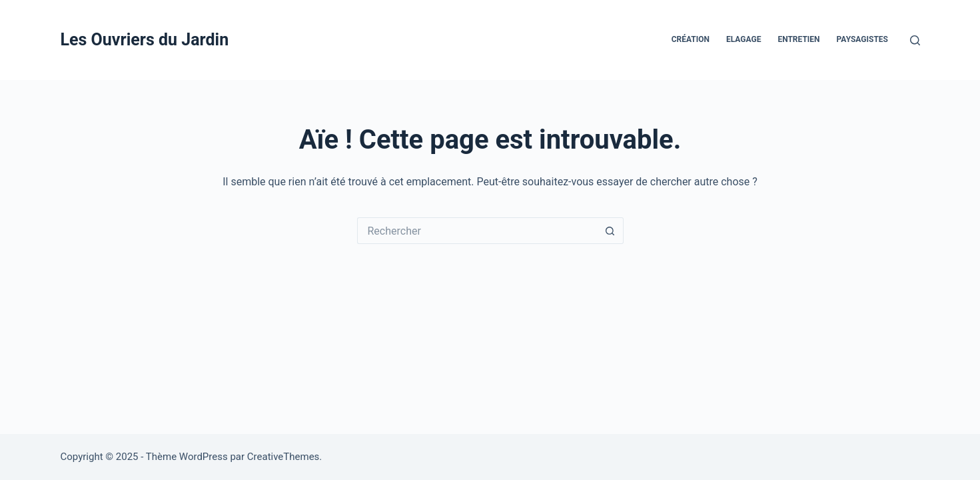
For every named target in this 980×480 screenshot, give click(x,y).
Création (691, 39)
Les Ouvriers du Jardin (145, 40)
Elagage (743, 39)
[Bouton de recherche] (610, 231)
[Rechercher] (915, 40)
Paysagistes (862, 39)
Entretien (798, 39)
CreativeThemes (283, 457)
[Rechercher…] (477, 231)
